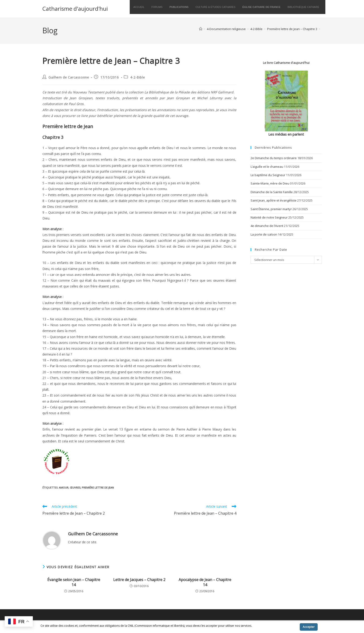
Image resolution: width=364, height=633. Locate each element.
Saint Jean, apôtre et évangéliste (274, 200)
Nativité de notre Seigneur (269, 217)
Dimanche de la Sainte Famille (272, 192)
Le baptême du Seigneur (268, 175)
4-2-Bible (138, 77)
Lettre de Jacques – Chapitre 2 (139, 580)
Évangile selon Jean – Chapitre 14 (74, 582)
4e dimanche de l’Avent (267, 226)
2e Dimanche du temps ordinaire (274, 158)
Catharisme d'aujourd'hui (75, 9)
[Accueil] (201, 29)
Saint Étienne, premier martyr (271, 209)
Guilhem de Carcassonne (69, 77)
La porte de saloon (264, 234)
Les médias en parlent (286, 134)
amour (64, 488)
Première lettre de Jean (98, 488)
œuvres (75, 488)
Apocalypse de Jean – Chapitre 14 (205, 582)
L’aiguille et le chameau (267, 167)
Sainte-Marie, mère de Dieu (270, 183)
